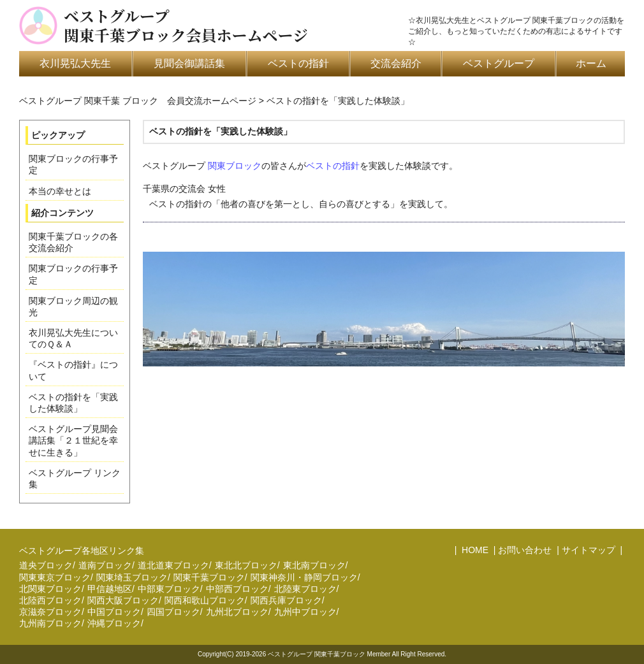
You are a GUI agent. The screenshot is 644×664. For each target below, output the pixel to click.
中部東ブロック (169, 589)
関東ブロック (235, 166)
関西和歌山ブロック (205, 600)
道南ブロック (105, 565)
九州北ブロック (237, 612)
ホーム (591, 63)
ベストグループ (499, 63)
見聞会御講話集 (189, 63)
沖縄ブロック (114, 623)
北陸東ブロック (305, 589)
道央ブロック (46, 565)
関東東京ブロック (55, 577)
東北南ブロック (314, 565)
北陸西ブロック (50, 600)
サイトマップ (589, 550)
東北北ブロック (246, 565)
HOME (474, 550)
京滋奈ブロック (50, 612)
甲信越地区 (110, 589)
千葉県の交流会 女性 (384, 198)
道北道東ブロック (173, 565)
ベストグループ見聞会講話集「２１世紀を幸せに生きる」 (73, 440)
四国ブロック (173, 612)
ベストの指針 (298, 63)
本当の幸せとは (60, 191)
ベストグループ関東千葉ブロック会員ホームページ (186, 25)
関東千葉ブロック (209, 577)
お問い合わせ (525, 550)
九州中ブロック (305, 612)
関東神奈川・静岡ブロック (304, 577)
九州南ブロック (50, 623)
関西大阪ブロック (123, 600)
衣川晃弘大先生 (75, 63)
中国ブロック (114, 612)
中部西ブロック (237, 589)
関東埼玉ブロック (132, 577)
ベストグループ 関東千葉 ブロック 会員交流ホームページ (138, 101)
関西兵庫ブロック (286, 600)
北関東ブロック (50, 589)
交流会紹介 (396, 63)
